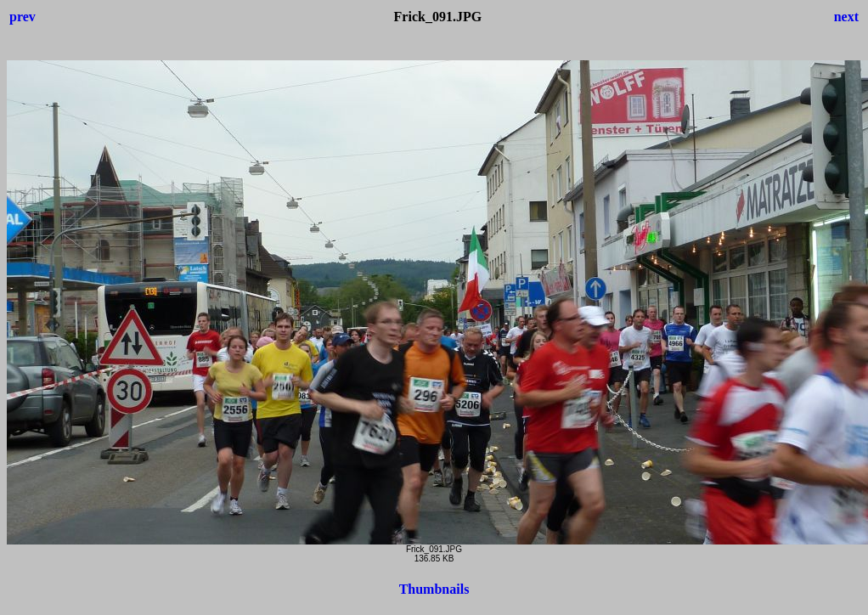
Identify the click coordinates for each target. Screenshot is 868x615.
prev (23, 17)
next (846, 17)
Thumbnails (434, 589)
